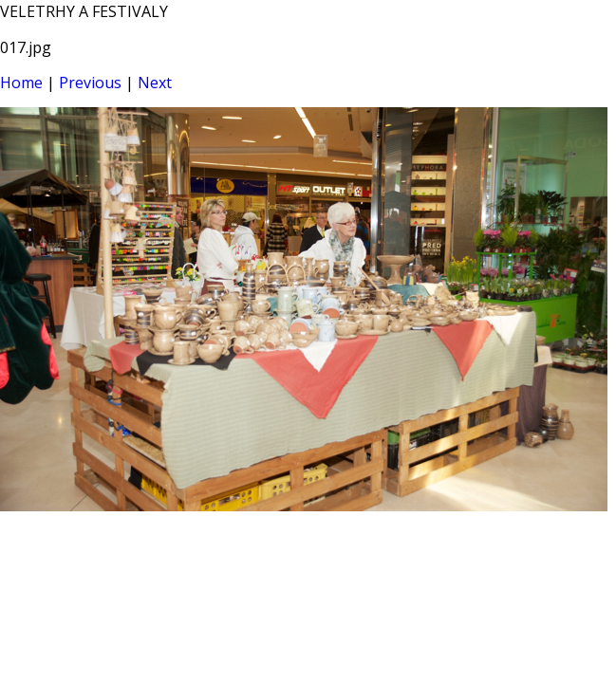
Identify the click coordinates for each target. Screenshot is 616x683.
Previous (90, 83)
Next (155, 83)
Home (21, 83)
